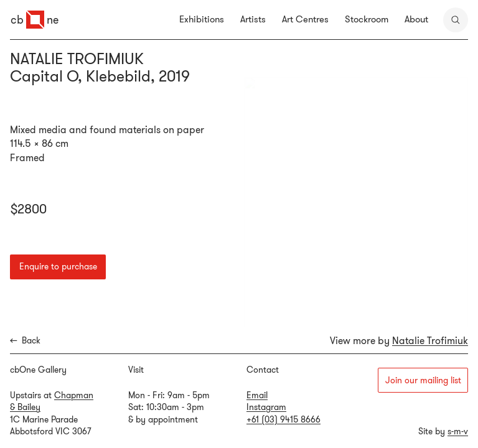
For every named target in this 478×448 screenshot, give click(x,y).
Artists (253, 19)
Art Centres (305, 19)
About (416, 19)
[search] (456, 20)
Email (257, 395)
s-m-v (458, 431)
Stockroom (367, 19)
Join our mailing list (423, 380)
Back (25, 341)
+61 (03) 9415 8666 (284, 419)
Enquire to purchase (58, 266)
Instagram (266, 407)
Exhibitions (202, 19)
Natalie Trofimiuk (430, 340)
